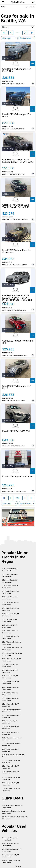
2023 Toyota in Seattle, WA (10, 609)
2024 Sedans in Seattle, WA (11, 615)
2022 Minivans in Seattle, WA (11, 790)
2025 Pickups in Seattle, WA (11, 767)
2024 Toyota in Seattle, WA (10, 587)
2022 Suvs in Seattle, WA (10, 598)
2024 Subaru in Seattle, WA (11, 683)
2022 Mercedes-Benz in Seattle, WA (13, 756)
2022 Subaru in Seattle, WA (11, 773)
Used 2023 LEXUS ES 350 (16, 431)
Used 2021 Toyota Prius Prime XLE (18, 342)
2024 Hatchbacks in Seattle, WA (12, 660)
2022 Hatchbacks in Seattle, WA (12, 745)
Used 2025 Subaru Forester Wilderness (17, 251)
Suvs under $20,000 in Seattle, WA (13, 807)
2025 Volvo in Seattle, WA (10, 694)
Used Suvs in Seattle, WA (10, 839)
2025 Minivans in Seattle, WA (11, 778)
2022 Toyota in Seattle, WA (10, 699)
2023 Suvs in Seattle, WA (10, 570)
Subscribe (32, 7)
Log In (26, 7)
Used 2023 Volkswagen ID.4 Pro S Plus (17, 70)
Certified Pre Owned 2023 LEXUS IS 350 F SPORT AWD (18, 161)
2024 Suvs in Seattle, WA (10, 575)
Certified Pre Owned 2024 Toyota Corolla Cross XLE (16, 206)
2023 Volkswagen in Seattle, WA (12, 643)
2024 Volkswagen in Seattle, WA (12, 649)
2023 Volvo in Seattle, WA (10, 632)
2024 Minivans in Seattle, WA (11, 761)
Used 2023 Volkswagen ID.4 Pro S (17, 115)
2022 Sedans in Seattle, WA (11, 733)
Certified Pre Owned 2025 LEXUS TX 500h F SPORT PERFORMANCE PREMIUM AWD (17, 299)
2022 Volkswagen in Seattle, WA (12, 739)
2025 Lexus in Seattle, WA (10, 666)
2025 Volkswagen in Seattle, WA (12, 654)
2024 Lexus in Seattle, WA (10, 671)
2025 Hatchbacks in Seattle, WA (12, 716)
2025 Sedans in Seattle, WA (11, 637)
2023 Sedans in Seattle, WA (11, 604)
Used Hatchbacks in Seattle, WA (12, 850)
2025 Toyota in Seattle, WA (10, 592)
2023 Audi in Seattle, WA (10, 621)
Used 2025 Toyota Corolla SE (17, 477)
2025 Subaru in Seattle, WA (11, 688)
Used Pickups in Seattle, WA (11, 856)
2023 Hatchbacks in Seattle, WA (12, 711)
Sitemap (18, 867)
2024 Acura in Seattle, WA (10, 677)
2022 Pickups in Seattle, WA (11, 750)
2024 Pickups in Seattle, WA (11, 705)
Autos (3, 7)
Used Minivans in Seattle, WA (11, 862)
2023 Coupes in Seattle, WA (11, 784)
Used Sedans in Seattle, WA (11, 845)
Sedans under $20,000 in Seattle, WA (13, 812)
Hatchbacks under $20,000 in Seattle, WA (15, 818)
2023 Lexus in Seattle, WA (10, 626)
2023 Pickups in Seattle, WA (11, 728)
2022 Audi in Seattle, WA (10, 722)
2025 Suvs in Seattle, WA (10, 581)
